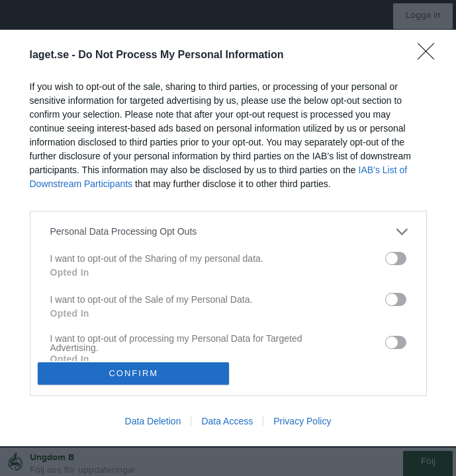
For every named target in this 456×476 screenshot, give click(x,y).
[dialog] (228, 238)
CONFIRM (137, 373)
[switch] (396, 255)
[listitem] (228, 228)
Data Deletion (153, 424)
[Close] (430, 52)
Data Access (227, 424)
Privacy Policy (302, 424)
